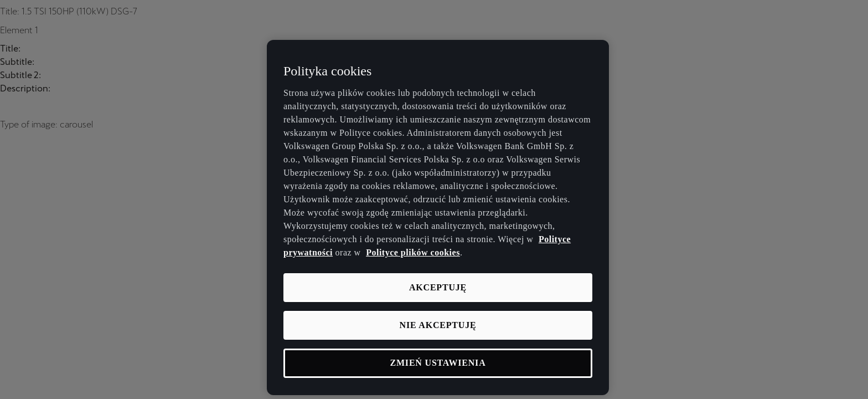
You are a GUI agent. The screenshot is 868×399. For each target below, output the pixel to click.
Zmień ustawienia (438, 363)
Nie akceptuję (438, 325)
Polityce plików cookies (413, 252)
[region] (438, 218)
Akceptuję (438, 287)
